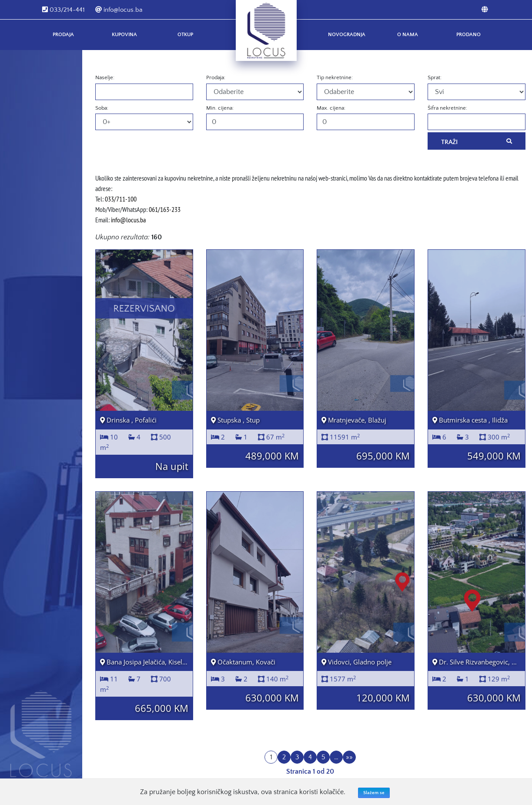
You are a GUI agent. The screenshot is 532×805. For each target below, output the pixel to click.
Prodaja (63, 35)
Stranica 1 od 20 (310, 771)
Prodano (468, 35)
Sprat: (435, 77)
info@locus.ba (119, 10)
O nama (408, 35)
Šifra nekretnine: (447, 108)
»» (349, 757)
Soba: (102, 108)
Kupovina (124, 35)
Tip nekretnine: (335, 77)
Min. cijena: (220, 108)
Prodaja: (216, 77)
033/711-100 (121, 199)
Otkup (185, 35)
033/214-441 (64, 10)
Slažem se (374, 793)
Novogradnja (347, 35)
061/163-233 (165, 209)
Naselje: (105, 77)
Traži (477, 141)
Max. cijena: (331, 108)
